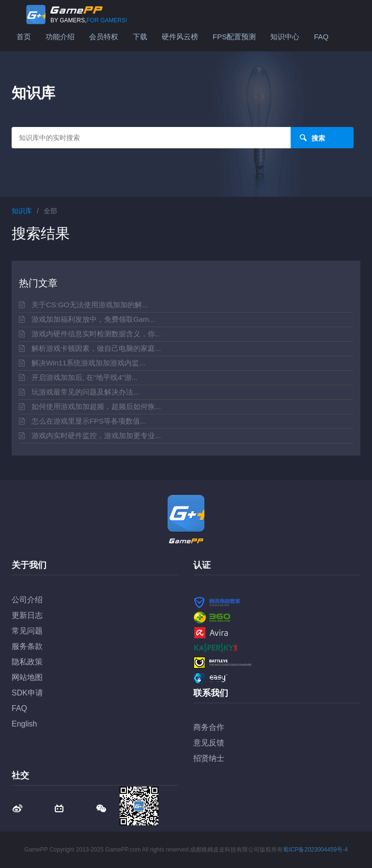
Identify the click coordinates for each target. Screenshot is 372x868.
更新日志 (27, 615)
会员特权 (104, 37)
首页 (24, 37)
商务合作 (209, 727)
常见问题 (27, 631)
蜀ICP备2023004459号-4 (315, 850)
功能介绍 (60, 37)
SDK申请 (27, 693)
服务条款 (27, 646)
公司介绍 (27, 600)
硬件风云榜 (180, 37)
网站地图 (27, 677)
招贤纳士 (209, 758)
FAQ (321, 37)
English (24, 724)
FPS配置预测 (234, 37)
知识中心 (285, 37)
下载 (140, 37)
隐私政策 (27, 662)
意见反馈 (209, 743)
